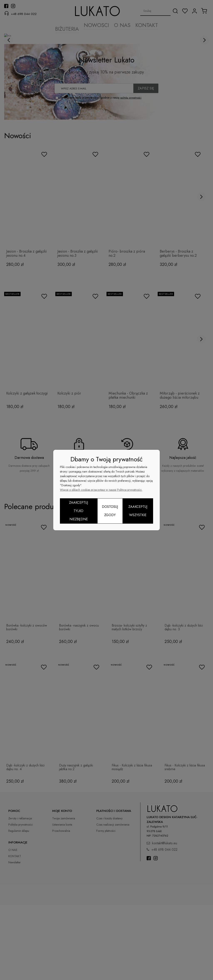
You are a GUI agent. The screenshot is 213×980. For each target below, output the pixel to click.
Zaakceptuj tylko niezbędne (79, 511)
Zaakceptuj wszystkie (138, 511)
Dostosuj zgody (110, 511)
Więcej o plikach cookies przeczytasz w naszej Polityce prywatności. (101, 490)
